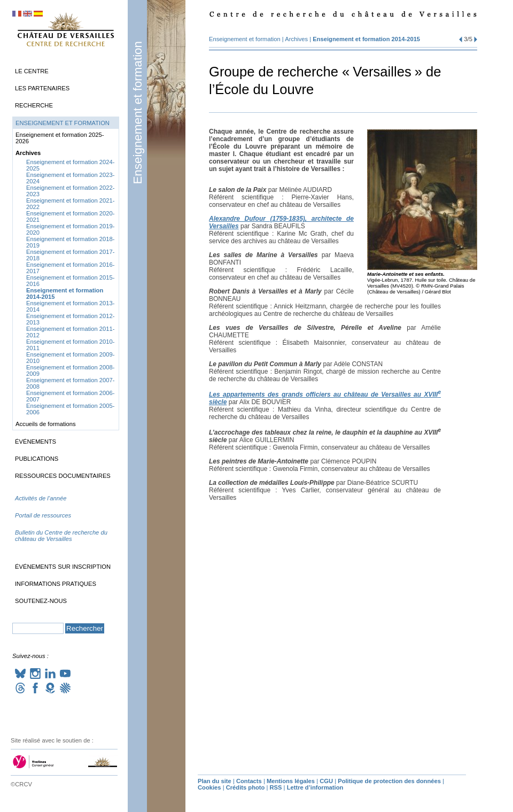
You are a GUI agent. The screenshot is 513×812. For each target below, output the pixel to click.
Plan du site (215, 781)
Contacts (249, 781)
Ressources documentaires (63, 476)
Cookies (209, 787)
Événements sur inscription (63, 567)
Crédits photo (246, 787)
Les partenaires (42, 88)
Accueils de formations (46, 424)
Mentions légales (291, 781)
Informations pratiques (56, 584)
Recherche (34, 105)
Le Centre (32, 71)
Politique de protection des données (389, 781)
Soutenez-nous (41, 601)
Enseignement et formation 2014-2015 (366, 39)
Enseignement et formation (138, 113)
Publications (37, 459)
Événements (36, 442)
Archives (296, 39)
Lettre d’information (315, 787)
